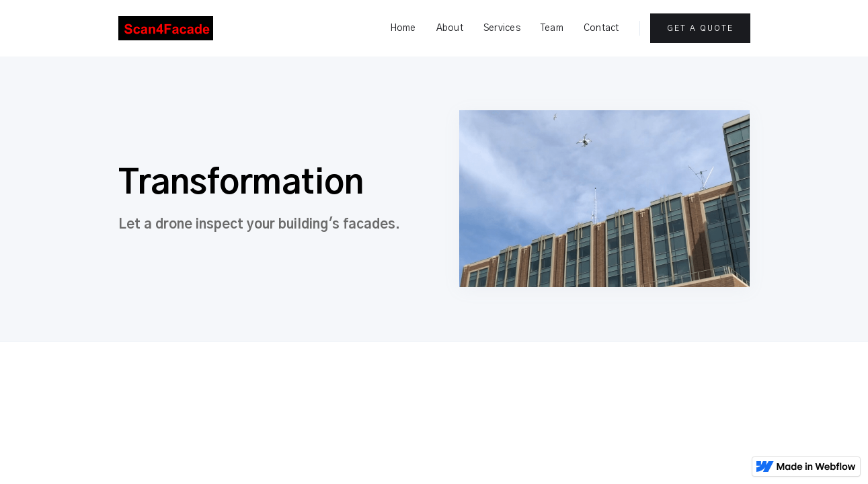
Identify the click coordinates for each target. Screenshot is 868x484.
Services (502, 28)
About (450, 28)
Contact (601, 28)
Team (552, 28)
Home (403, 28)
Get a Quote (700, 28)
